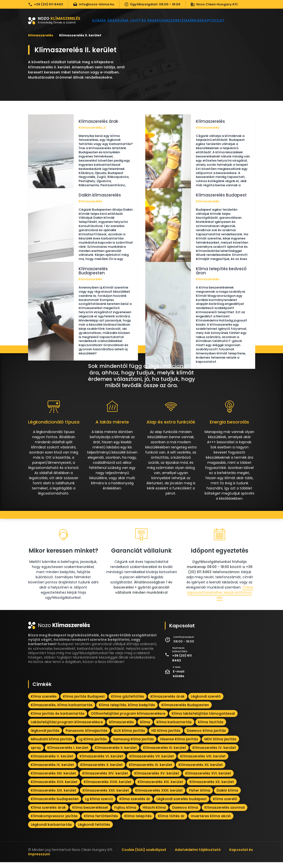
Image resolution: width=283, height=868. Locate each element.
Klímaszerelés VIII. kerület (203, 762)
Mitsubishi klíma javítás (52, 745)
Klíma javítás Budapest (84, 702)
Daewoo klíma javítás (206, 736)
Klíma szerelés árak (48, 813)
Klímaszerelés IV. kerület (214, 753)
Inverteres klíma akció (211, 822)
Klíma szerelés (44, 702)
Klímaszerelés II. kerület (116, 753)
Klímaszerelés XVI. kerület (208, 779)
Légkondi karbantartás (51, 830)
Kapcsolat (229, 21)
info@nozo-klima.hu (94, 4)
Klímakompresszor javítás (54, 822)
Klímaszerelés (178, 21)
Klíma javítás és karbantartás (58, 719)
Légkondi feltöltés (94, 830)
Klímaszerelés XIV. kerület (105, 779)
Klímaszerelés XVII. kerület (54, 787)
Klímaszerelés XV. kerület (157, 779)
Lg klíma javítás (93, 745)
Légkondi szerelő (206, 702)
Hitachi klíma (154, 813)
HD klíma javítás (166, 736)
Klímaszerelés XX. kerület (212, 787)
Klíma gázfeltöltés (128, 702)
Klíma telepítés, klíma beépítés (127, 711)
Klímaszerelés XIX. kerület (160, 787)
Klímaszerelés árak (168, 702)
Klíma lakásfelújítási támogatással (203, 719)
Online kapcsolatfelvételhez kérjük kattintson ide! (220, 598)
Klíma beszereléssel (90, 813)
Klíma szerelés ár (135, 805)
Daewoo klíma (185, 813)
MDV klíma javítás (220, 745)
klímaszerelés (121, 728)
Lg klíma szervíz (99, 805)
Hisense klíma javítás (179, 745)
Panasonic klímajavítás (87, 736)
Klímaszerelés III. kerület (165, 753)
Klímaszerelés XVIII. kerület (108, 787)
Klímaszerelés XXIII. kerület (159, 796)
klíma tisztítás (211, 728)
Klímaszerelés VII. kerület (152, 762)
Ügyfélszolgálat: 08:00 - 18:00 (152, 4)
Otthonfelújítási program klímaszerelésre (128, 719)
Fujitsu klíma (125, 813)
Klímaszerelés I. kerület (68, 753)
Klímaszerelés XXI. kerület (53, 796)
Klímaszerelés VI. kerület (101, 762)
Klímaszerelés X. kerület (101, 770)
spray (36, 753)
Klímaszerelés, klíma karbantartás (62, 711)
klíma (145, 728)
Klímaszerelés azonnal (225, 813)
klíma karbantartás (174, 728)
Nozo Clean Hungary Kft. (214, 4)
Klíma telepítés (138, 822)
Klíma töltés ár (171, 822)
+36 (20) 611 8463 (46, 4)
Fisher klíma (200, 796)
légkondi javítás (45, 736)
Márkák (205, 21)
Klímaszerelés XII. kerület (201, 770)
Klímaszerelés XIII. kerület (53, 779)
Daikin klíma (227, 796)
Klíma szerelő (225, 805)
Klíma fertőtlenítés (101, 822)
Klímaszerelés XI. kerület (151, 770)
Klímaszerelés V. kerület (52, 762)
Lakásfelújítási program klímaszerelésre (67, 728)
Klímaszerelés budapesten (55, 805)
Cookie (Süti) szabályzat (144, 855)
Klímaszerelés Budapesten (185, 711)
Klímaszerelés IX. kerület (52, 770)
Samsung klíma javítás (133, 745)
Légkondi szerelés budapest (182, 805)
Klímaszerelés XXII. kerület (106, 796)
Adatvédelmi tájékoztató (198, 855)
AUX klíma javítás (129, 736)
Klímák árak (106, 21)
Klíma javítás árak (141, 21)
